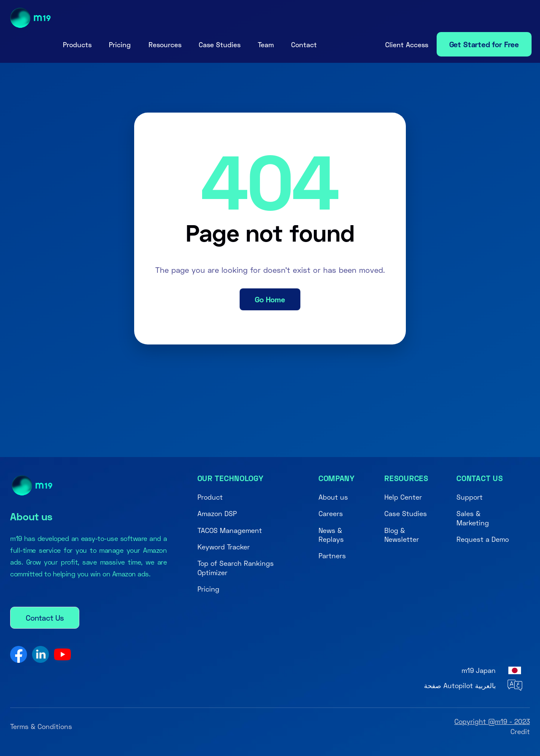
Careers (331, 513)
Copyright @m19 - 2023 (492, 721)
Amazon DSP (217, 513)
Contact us (480, 478)
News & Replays (331, 535)
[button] (77, 45)
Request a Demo (483, 539)
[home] (31, 18)
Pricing (120, 44)
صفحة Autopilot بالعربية (460, 685)
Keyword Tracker (224, 547)
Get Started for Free (484, 44)
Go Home (270, 299)
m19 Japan (479, 670)
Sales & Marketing (473, 518)
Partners (332, 556)
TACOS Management (230, 530)
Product (210, 497)
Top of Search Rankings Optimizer (236, 568)
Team (266, 44)
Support (470, 497)
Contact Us (45, 618)
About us (333, 497)
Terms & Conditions (41, 726)
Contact (304, 44)
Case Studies (220, 44)
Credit (520, 731)
